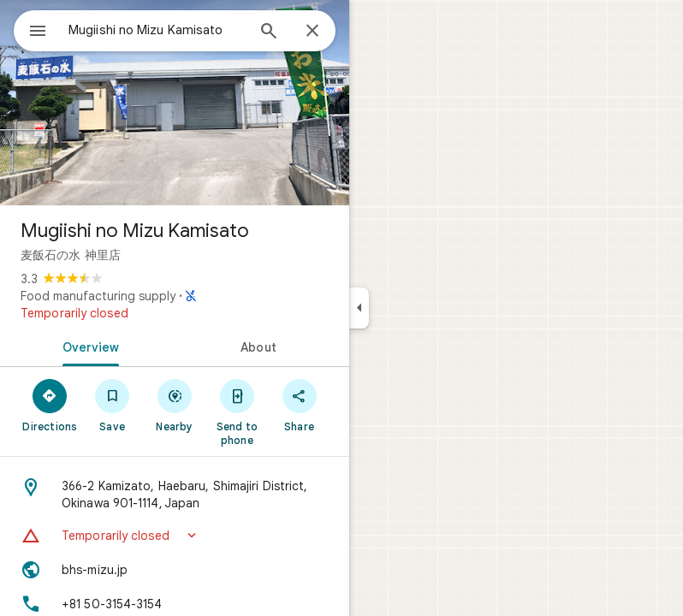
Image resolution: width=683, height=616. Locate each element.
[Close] (312, 32)
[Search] (269, 33)
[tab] (87, 346)
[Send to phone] (237, 412)
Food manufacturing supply (98, 296)
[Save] (113, 405)
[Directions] (50, 405)
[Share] (299, 405)
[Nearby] (175, 405)
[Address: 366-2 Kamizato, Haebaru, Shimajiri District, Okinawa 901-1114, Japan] (175, 495)
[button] (175, 536)
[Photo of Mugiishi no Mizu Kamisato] (175, 103)
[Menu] (38, 33)
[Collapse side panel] (359, 308)
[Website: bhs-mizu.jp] (175, 570)
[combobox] (157, 30)
